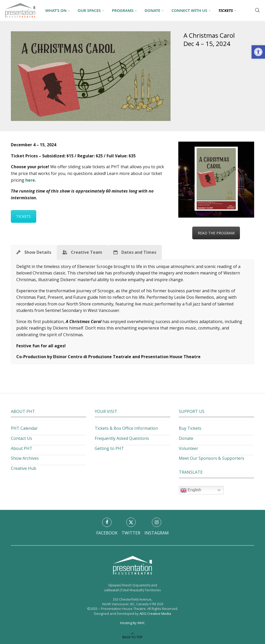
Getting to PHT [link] (109, 448)
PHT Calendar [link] (24, 428)
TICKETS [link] (24, 216)
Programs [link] (123, 10)
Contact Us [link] (21, 438)
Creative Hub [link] (24, 468)
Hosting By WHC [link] (132, 623)
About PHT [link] (22, 448)
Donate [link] (153, 10)
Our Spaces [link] (89, 10)
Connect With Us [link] (189, 10)
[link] (258, 52)
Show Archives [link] (25, 458)
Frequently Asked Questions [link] (122, 438)
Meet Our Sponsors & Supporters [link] (212, 458)
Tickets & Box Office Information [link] (126, 428)
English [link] (191, 490)
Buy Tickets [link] (190, 428)
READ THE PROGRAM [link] (216, 233)
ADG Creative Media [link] (155, 614)
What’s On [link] (56, 10)
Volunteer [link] (189, 448)
